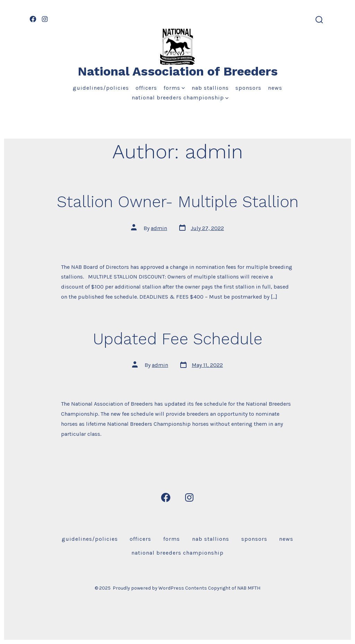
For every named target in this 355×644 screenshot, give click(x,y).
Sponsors (248, 88)
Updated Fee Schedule (178, 339)
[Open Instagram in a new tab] (45, 19)
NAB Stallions (210, 88)
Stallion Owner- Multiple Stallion (178, 202)
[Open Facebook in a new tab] (33, 19)
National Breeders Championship (180, 98)
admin (159, 228)
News (275, 88)
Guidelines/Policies (101, 88)
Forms (174, 88)
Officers (146, 88)
